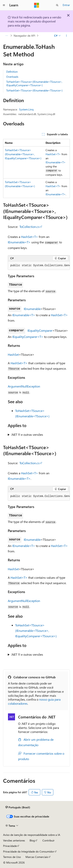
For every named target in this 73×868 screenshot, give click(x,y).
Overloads (12, 77)
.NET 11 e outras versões (27, 434)
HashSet (13, 354)
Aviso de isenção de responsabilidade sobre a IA (32, 835)
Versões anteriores (14, 840)
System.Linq (26, 109)
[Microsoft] (37, 5)
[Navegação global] (4, 5)
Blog (32, 840)
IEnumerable (32, 309)
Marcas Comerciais (37, 857)
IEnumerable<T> (56, 162)
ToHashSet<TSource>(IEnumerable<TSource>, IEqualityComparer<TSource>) (34, 83)
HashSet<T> (53, 154)
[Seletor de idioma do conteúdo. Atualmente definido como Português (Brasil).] (18, 807)
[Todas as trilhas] (7, 36)
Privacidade (10, 846)
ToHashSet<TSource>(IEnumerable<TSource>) (34, 90)
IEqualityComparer (40, 330)
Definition (12, 72)
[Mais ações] (66, 36)
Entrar (66, 5)
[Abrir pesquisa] (57, 5)
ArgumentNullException (24, 386)
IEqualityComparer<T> (28, 337)
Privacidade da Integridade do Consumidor (29, 851)
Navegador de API (24, 36)
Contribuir (48, 840)
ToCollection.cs (29, 227)
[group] (39, 266)
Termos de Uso (12, 857)
